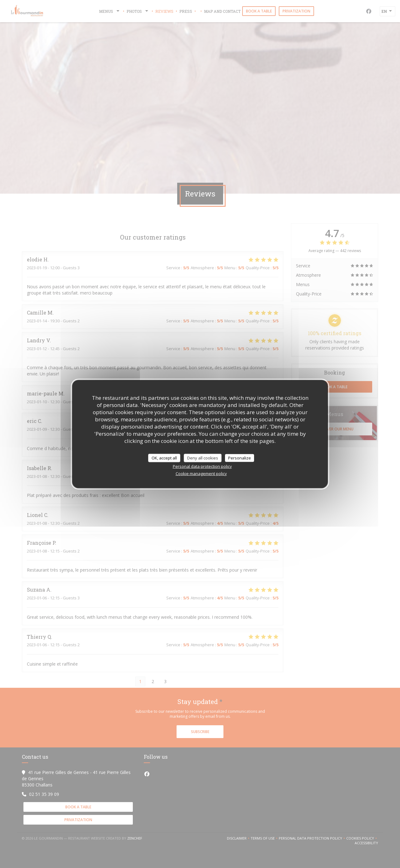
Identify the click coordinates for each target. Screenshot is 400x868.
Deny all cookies (203, 458)
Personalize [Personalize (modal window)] (240, 458)
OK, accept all (164, 458)
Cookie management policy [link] (201, 474)
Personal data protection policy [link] (202, 466)
